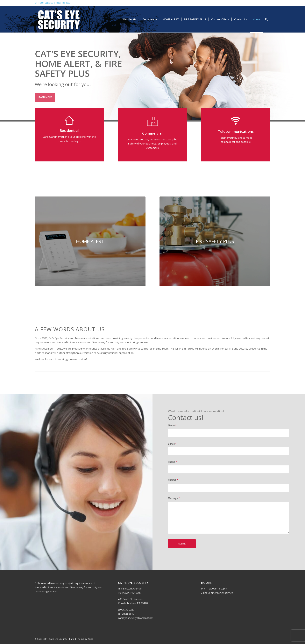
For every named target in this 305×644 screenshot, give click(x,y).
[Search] (266, 19)
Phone (173, 462)
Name (172, 425)
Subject (173, 480)
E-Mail (172, 444)
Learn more (45, 96)
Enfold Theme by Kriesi (81, 639)
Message (174, 498)
